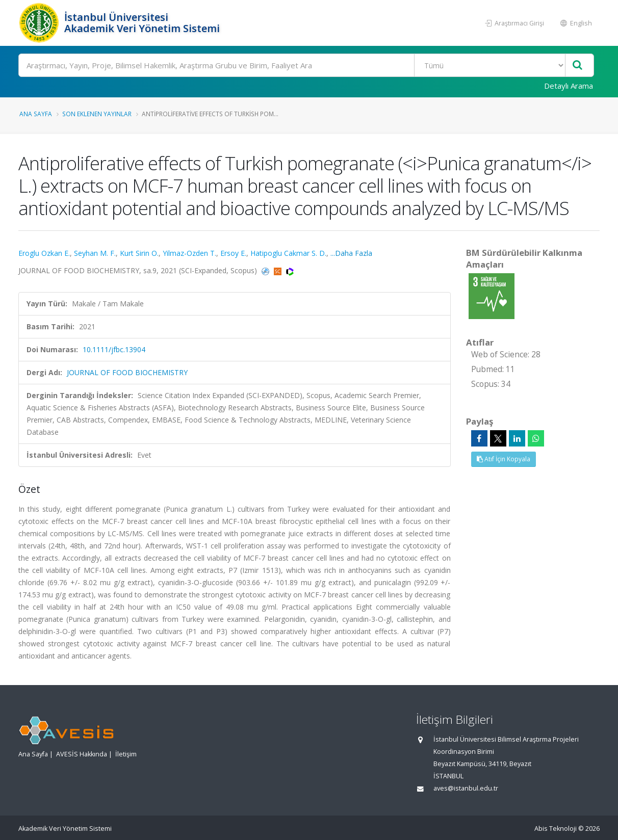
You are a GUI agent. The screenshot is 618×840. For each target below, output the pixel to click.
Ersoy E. (233, 253)
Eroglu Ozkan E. (44, 253)
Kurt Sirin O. (139, 253)
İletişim (126, 754)
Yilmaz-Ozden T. (189, 253)
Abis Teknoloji (556, 829)
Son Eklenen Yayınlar (97, 114)
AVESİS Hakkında (82, 754)
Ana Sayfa (36, 114)
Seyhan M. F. (95, 253)
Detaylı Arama (569, 86)
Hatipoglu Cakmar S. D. (288, 253)
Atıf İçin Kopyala (504, 459)
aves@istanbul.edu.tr (466, 788)
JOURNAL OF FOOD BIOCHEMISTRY (127, 372)
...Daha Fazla (351, 253)
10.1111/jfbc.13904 (114, 349)
